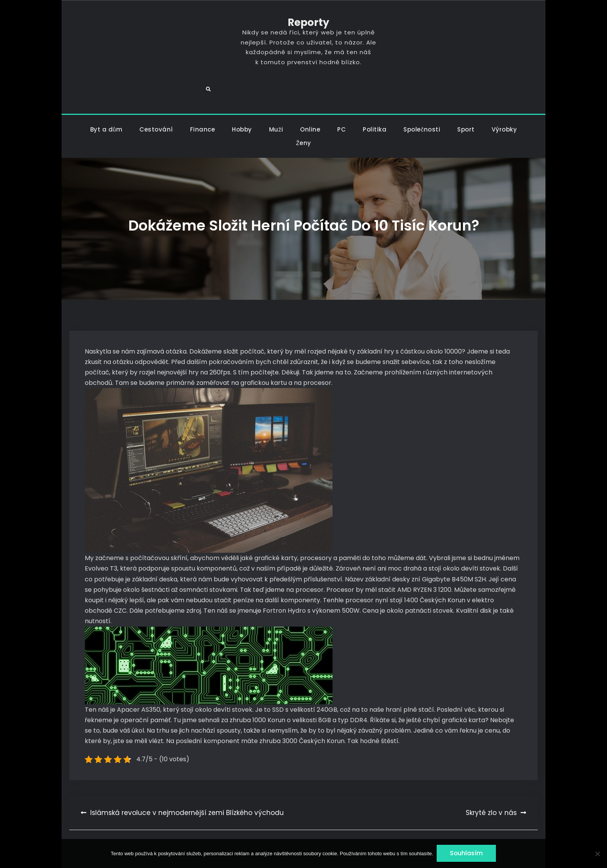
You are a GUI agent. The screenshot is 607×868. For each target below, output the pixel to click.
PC (341, 101)
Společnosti (422, 101)
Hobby (242, 101)
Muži (276, 101)
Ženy (303, 114)
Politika (375, 101)
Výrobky (504, 101)
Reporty (303, 23)
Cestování (156, 101)
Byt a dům (106, 101)
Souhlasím (467, 853)
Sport (466, 101)
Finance (203, 101)
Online (310, 101)
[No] (597, 854)
